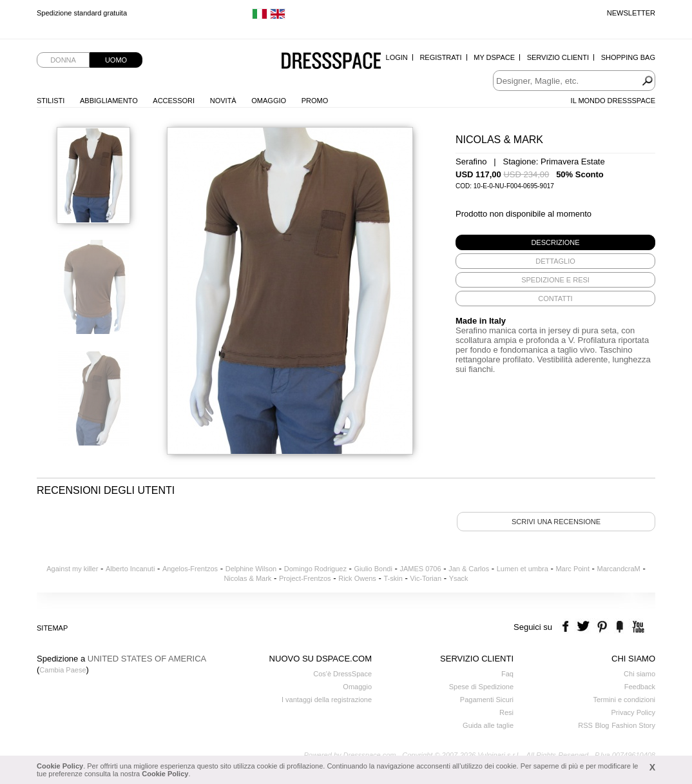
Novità (223, 101)
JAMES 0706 (420, 569)
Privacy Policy (633, 712)
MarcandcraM (619, 569)
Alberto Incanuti (130, 569)
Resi (506, 712)
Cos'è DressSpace (342, 674)
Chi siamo (639, 674)
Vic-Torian (426, 578)
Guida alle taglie (488, 725)
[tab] (555, 242)
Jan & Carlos (469, 569)
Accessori (174, 101)
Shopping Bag (628, 57)
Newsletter (631, 13)
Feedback (640, 687)
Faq (507, 674)
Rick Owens (357, 578)
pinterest (602, 627)
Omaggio (269, 101)
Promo (315, 101)
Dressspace (331, 62)
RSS (585, 725)
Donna (63, 60)
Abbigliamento (109, 101)
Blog (602, 725)
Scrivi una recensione (556, 522)
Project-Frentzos (305, 578)
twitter (585, 627)
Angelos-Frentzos (190, 569)
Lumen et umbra (523, 569)
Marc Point (572, 569)
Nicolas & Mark (247, 578)
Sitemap (52, 628)
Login (397, 57)
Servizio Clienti (558, 57)
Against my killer (72, 569)
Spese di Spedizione (481, 687)
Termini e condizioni (624, 700)
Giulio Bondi (373, 569)
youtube (637, 627)
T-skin (393, 578)
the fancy (620, 627)
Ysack (459, 578)
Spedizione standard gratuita (82, 13)
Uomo (116, 60)
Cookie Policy (60, 766)
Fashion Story (633, 725)
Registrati (440, 57)
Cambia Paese (62, 670)
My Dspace (494, 57)
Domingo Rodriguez (315, 569)
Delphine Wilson (251, 569)
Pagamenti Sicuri (487, 700)
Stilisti (51, 101)
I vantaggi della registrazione (327, 700)
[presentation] (555, 242)
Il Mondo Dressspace (613, 101)
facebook (567, 627)
